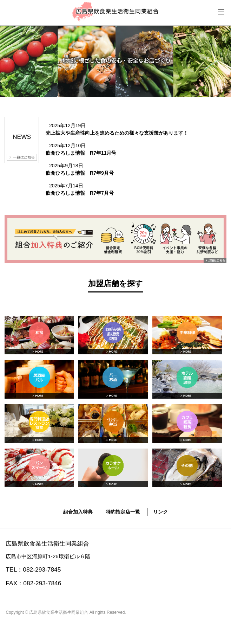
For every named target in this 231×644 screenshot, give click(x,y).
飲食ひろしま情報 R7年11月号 (81, 153)
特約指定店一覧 (123, 512)
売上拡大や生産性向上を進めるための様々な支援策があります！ (117, 133)
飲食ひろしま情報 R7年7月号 (80, 193)
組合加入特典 (78, 512)
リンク (160, 512)
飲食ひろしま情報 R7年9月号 (80, 173)
